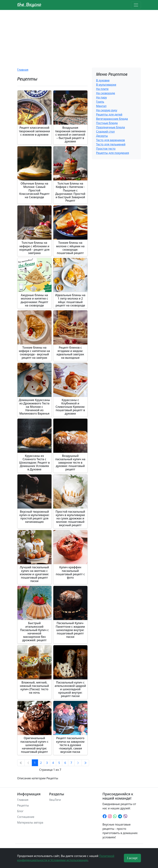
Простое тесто (106, 149)
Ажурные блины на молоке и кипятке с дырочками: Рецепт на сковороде (34, 300)
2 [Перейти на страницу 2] (41, 763)
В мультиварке (106, 85)
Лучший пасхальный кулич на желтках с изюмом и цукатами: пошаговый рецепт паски (34, 574)
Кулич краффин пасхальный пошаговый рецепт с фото (70, 572)
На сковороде (106, 93)
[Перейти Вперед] (78, 763)
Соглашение (26, 817)
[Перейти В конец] (85, 763)
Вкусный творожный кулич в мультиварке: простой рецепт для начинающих (34, 517)
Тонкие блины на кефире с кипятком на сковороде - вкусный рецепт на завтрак (34, 353)
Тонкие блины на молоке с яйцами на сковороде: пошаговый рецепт (70, 248)
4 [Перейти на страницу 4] (53, 763)
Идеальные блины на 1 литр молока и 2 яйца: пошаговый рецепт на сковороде (70, 300)
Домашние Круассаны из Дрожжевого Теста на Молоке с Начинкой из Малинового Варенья (34, 407)
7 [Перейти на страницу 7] (71, 763)
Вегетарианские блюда (112, 119)
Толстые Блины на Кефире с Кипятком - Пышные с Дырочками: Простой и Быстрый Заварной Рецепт (70, 192)
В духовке (103, 80)
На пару (102, 97)
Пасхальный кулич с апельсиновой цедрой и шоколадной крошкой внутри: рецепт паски (70, 689)
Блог (20, 811)
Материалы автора (30, 822)
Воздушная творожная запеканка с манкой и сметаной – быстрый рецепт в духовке (70, 134)
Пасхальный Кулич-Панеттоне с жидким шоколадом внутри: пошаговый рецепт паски (70, 630)
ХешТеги (55, 800)
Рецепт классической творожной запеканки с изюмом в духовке (34, 131)
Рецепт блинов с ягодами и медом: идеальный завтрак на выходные (70, 353)
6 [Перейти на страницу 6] (65, 763)
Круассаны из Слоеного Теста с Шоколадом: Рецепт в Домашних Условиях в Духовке (34, 463)
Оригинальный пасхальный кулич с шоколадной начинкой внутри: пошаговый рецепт (34, 745)
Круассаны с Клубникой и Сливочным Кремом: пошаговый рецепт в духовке (70, 407)
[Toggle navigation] (136, 5)
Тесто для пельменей (111, 144)
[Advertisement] (79, 37)
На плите (102, 89)
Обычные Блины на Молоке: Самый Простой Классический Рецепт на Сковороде (34, 190)
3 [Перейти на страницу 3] (47, 763)
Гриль (100, 102)
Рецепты (23, 805)
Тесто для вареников (111, 140)
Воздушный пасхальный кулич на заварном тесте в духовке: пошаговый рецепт (70, 463)
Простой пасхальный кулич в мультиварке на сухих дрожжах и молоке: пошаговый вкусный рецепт (70, 518)
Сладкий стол (105, 132)
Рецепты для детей (109, 114)
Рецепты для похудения (113, 153)
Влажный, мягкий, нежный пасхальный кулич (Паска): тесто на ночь (34, 688)
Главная (23, 70)
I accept (132, 858)
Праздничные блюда (111, 127)
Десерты (102, 136)
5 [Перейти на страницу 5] (59, 763)
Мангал (101, 106)
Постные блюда (107, 123)
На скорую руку (107, 110)
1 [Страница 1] (35, 763)
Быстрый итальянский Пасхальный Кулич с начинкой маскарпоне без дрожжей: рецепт (34, 632)
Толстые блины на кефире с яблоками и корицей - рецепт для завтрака (34, 248)
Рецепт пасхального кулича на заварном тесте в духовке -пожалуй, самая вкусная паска (70, 745)
